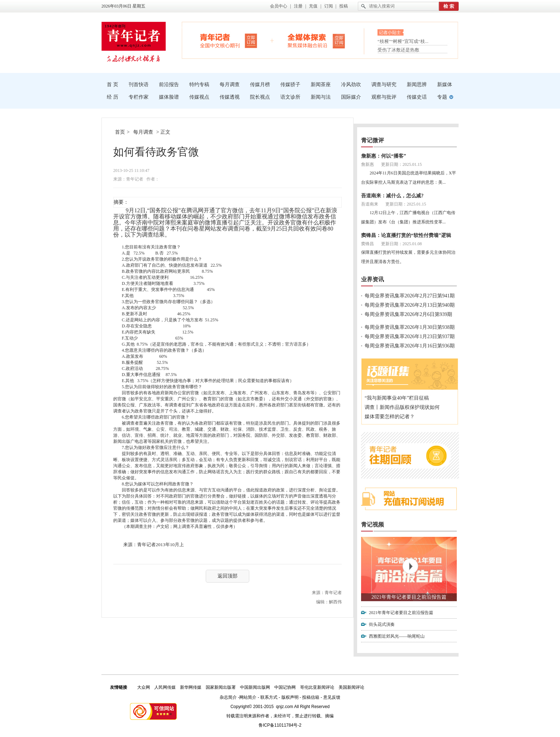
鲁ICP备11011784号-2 (280, 725)
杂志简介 (228, 697)
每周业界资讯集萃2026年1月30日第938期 (410, 327)
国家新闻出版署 (221, 687)
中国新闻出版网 (255, 687)
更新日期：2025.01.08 (401, 244)
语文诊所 (290, 97)
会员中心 (279, 6)
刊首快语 (139, 85)
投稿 (344, 6)
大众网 (144, 687)
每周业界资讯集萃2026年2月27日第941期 (410, 296)
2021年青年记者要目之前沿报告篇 (409, 597)
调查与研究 (384, 85)
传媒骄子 (290, 85)
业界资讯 (372, 279)
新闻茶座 (321, 85)
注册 (298, 6)
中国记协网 (285, 687)
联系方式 (269, 697)
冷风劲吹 (351, 85)
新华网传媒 (191, 687)
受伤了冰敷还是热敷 (398, 50)
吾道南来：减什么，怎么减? (392, 196)
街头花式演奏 (382, 624)
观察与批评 (384, 97)
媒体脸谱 (169, 97)
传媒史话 (417, 97)
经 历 (112, 97)
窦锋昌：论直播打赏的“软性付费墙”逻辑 (406, 235)
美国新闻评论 (351, 687)
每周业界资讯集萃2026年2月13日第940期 (410, 305)
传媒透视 (230, 97)
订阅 (329, 6)
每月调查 (230, 85)
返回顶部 (227, 576)
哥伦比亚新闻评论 (317, 687)
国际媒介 (351, 97)
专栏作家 (139, 97)
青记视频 (372, 525)
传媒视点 (199, 97)
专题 (442, 97)
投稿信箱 (311, 697)
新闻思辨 (417, 85)
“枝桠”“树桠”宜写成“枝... (403, 42)
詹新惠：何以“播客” (384, 156)
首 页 (112, 85)
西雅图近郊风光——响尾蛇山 (397, 636)
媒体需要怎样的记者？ (390, 417)
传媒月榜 (260, 85)
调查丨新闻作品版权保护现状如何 (402, 407)
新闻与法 (321, 97)
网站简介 (248, 697)
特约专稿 (199, 85)
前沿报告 (169, 85)
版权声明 (290, 697)
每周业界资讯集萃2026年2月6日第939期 (408, 314)
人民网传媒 (165, 687)
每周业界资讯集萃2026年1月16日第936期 (410, 346)
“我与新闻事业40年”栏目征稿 (397, 398)
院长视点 (260, 97)
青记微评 (372, 140)
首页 (120, 132)
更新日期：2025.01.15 (401, 164)
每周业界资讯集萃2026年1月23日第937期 (410, 337)
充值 (313, 6)
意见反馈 (332, 697)
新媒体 (445, 85)
